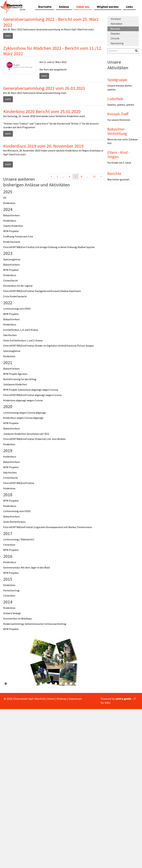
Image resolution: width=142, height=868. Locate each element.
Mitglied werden (108, 7)
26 (131, 684)
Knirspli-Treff (118, 114)
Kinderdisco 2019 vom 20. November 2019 (43, 146)
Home (51, 699)
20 (101, 684)
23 (116, 684)
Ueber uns (83, 7)
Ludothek (115, 99)
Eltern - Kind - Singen (119, 154)
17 (86, 684)
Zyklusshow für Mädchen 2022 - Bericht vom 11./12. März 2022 (53, 51)
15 (76, 684)
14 (71, 684)
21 (106, 684)
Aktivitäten (116, 24)
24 (121, 684)
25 (126, 684)
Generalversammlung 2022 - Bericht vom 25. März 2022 (51, 22)
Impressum (75, 699)
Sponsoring (117, 43)
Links (129, 7)
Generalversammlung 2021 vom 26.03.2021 (44, 88)
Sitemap (62, 699)
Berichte (115, 29)
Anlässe (64, 7)
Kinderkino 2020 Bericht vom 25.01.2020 (42, 111)
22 (111, 684)
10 (51, 684)
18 (91, 684)
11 (94, 177)
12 (61, 684)
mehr (8, 36)
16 (81, 684)
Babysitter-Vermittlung (117, 131)
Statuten (115, 34)
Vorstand (116, 19)
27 (136, 684)
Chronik (115, 39)
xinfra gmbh (123, 699)
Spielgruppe (117, 80)
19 (96, 684)
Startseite (45, 7)
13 (66, 684)
